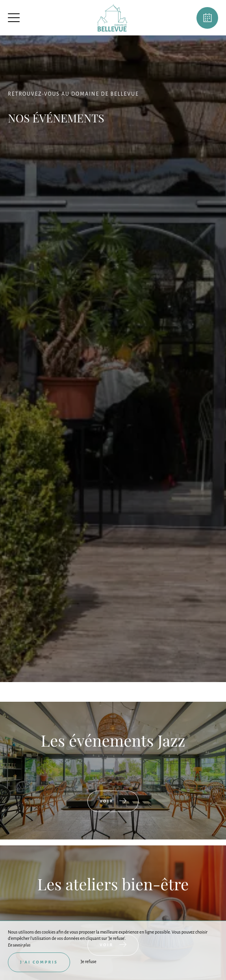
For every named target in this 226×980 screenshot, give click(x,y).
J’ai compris (39, 962)
